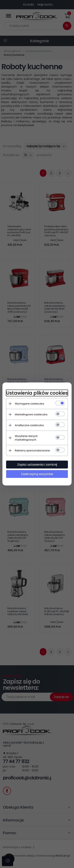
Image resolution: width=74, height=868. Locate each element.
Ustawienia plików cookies (37, 393)
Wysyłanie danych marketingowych (26, 438)
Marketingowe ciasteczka (31, 414)
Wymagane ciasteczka (29, 404)
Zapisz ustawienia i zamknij (37, 465)
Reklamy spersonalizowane (32, 450)
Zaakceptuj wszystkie (37, 474)
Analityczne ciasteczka (29, 425)
